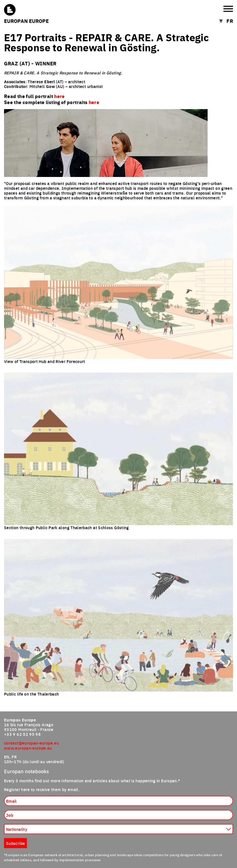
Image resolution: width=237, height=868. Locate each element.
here (94, 102)
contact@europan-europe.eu (31, 743)
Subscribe (15, 843)
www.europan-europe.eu (28, 748)
